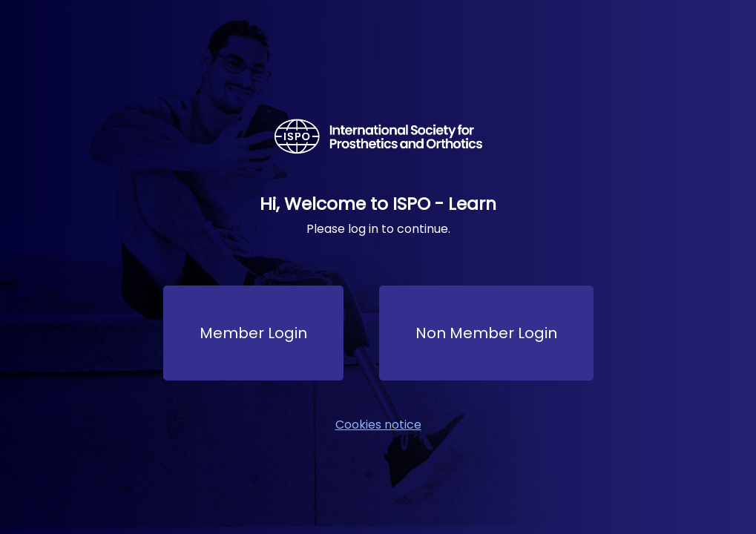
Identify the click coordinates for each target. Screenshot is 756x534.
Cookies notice (378, 425)
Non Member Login (486, 333)
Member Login (253, 333)
